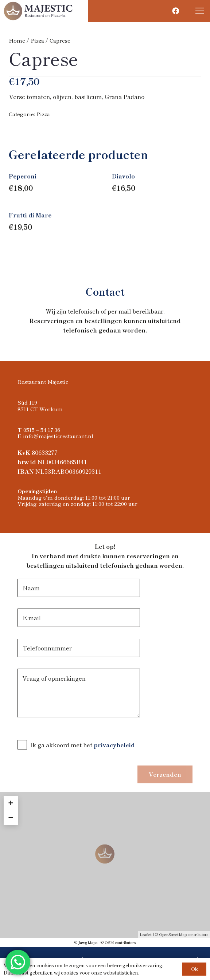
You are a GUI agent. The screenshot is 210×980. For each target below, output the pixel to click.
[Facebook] (175, 11)
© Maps (86, 942)
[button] (200, 11)
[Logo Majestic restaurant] (38, 11)
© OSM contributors (118, 942)
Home (17, 40)
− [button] (11, 817)
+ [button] (11, 803)
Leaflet (146, 934)
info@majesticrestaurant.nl (58, 436)
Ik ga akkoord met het (62, 745)
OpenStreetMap (173, 934)
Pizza (37, 40)
